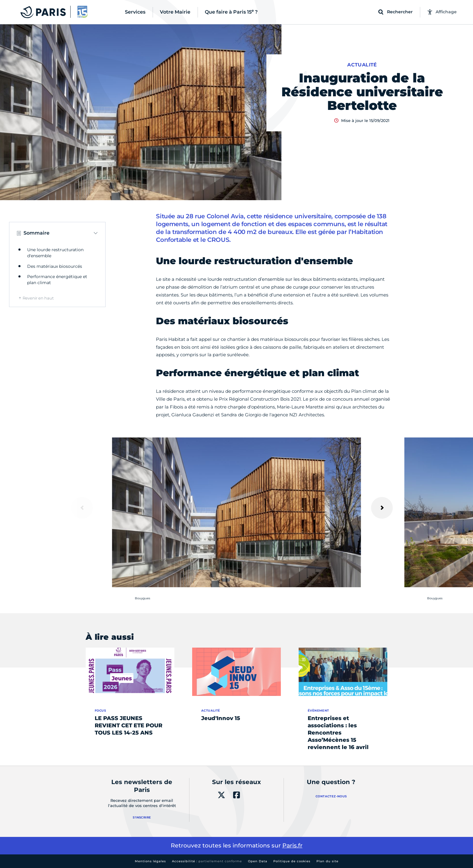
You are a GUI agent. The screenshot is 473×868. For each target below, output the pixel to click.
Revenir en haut (38, 298)
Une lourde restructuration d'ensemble (55, 253)
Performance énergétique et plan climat (57, 280)
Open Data (258, 861)
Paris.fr (292, 846)
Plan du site (327, 861)
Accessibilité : (207, 861)
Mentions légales (150, 861)
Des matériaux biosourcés (55, 266)
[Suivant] (382, 508)
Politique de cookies (292, 861)
